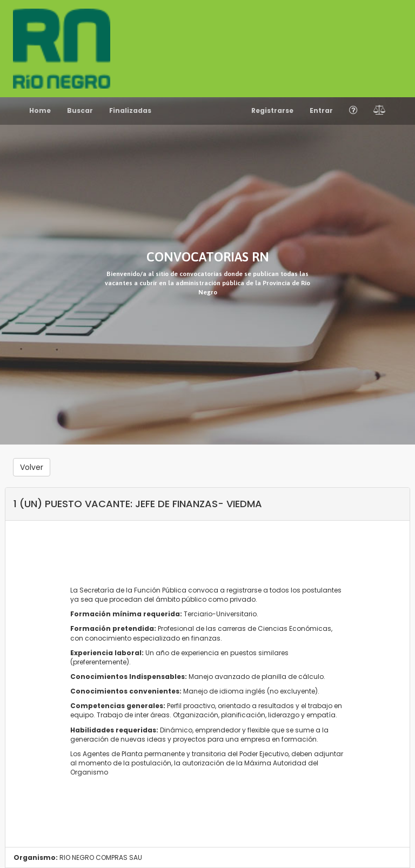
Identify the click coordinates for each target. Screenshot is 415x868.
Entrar (321, 110)
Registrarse (272, 110)
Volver (32, 467)
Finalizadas (130, 110)
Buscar (80, 110)
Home (40, 110)
